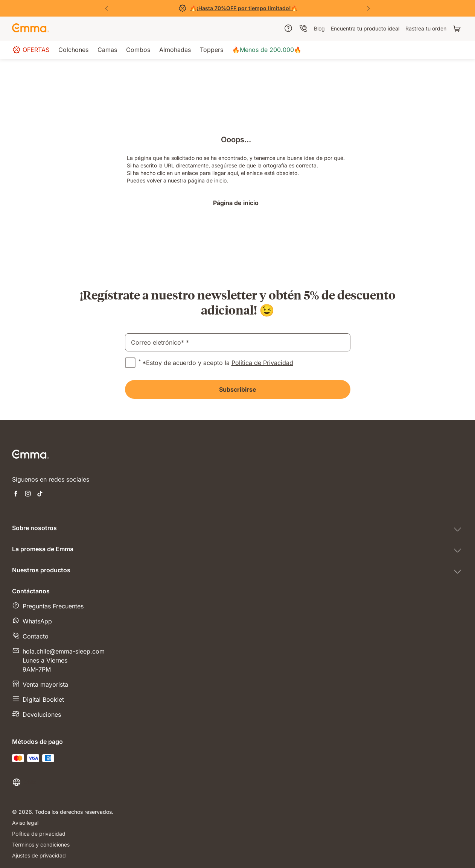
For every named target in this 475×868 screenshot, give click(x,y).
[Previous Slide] (107, 8)
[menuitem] (288, 28)
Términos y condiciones (41, 844)
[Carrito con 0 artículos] (458, 29)
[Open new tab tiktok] (40, 494)
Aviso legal (25, 823)
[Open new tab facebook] (16, 494)
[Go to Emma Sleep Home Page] (30, 29)
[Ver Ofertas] (237, 8)
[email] (238, 342)
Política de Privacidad (262, 363)
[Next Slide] (368, 8)
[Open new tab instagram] (28, 494)
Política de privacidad (39, 834)
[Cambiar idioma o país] (24, 782)
